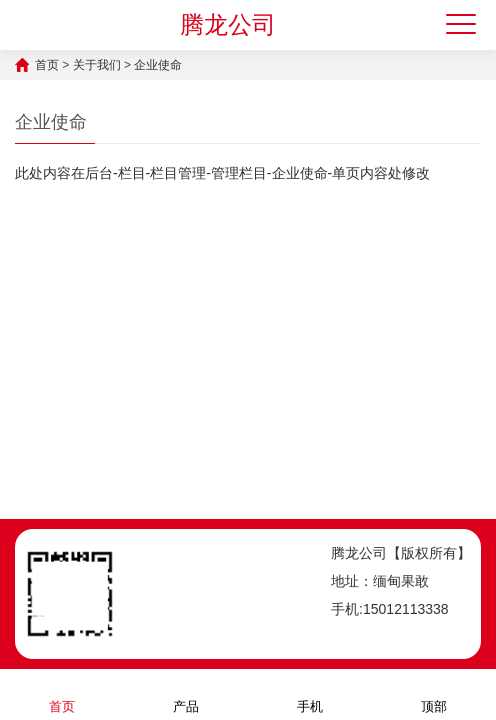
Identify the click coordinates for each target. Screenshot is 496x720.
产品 (186, 693)
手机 (310, 693)
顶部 (434, 693)
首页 (47, 65)
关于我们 (97, 65)
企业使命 (158, 65)
